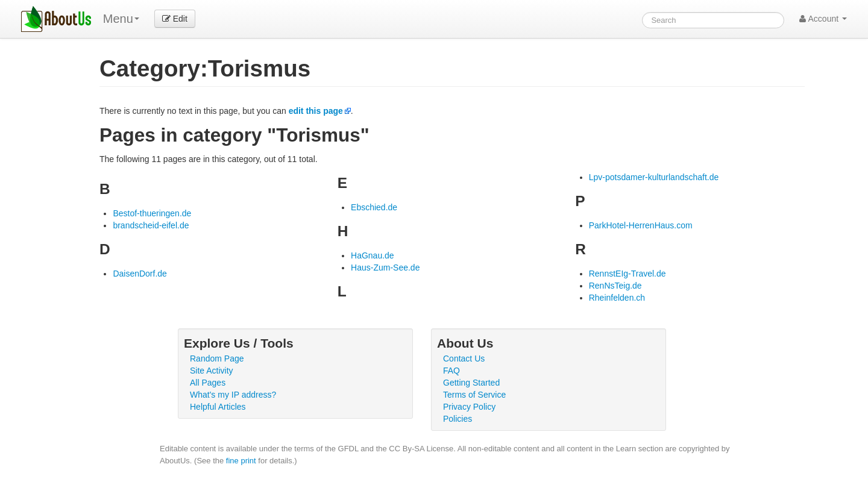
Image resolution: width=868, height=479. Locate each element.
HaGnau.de (373, 255)
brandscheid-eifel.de (151, 225)
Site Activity (212, 371)
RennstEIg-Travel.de (627, 274)
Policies (458, 419)
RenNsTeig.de (615, 286)
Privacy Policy (469, 407)
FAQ (451, 371)
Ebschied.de (374, 207)
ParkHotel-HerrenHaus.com (641, 225)
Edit (175, 19)
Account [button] (823, 19)
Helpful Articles (218, 407)
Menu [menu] (121, 19)
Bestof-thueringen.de (152, 213)
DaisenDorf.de (140, 274)
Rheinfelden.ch (617, 298)
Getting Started (471, 383)
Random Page (217, 358)
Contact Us (464, 358)
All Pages (208, 383)
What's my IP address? (233, 395)
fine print (241, 461)
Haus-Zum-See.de (385, 268)
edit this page (316, 111)
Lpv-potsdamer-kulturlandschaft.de (654, 177)
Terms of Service (474, 395)
